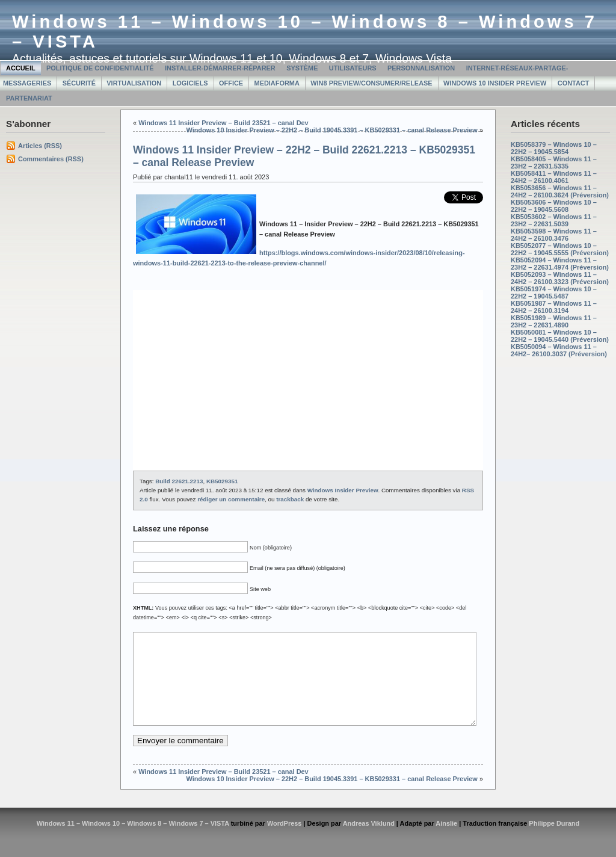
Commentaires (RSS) (51, 159)
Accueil (21, 68)
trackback (290, 499)
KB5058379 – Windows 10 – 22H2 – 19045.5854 (554, 148)
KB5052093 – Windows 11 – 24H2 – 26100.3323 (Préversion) (560, 278)
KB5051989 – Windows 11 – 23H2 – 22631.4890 (554, 321)
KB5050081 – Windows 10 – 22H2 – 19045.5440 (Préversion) (560, 336)
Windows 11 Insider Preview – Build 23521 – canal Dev (223, 123)
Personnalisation (421, 68)
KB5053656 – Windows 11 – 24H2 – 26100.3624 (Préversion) (560, 191)
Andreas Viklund (369, 841)
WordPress (285, 841)
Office (231, 83)
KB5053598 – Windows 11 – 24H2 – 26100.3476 (554, 235)
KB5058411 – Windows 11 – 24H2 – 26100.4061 (554, 177)
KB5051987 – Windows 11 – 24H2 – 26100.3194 (554, 307)
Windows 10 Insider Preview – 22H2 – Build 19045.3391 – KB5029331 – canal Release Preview (331, 130)
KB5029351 (222, 481)
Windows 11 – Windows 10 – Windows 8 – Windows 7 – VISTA (133, 841)
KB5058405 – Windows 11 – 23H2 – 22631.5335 (554, 162)
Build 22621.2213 (179, 481)
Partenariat (29, 98)
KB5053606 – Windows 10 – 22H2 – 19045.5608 (554, 206)
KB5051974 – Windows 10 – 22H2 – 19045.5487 (554, 292)
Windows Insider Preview (343, 490)
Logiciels (190, 83)
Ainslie (446, 841)
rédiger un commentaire (231, 499)
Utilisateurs (353, 68)
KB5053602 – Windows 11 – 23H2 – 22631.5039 (554, 220)
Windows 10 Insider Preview (495, 83)
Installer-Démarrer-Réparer (220, 68)
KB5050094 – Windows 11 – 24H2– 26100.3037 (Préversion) (559, 350)
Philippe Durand (554, 841)
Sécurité (79, 83)
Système (302, 68)
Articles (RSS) (40, 146)
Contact (574, 83)
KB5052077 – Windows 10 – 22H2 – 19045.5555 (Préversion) (560, 249)
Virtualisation (134, 83)
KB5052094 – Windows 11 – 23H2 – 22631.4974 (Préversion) (560, 264)
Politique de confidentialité (100, 68)
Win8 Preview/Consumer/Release (371, 83)
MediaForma (277, 83)
